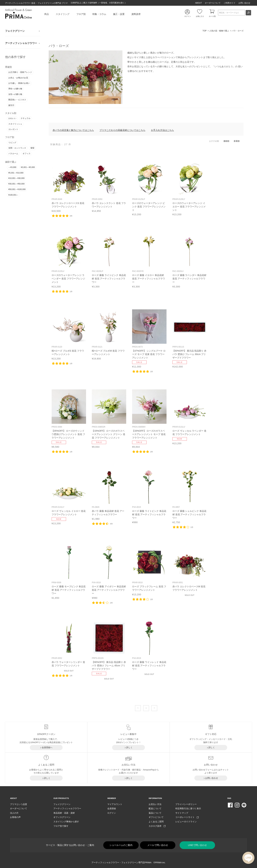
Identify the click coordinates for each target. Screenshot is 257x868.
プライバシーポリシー (186, 804)
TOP (205, 31)
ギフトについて (156, 817)
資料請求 (136, 14)
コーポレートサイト (187, 817)
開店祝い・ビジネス (17, 100)
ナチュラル (26, 118)
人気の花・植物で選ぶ (219, 31)
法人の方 (14, 813)
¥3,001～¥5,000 (28, 167)
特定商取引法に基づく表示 (188, 809)
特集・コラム (99, 14)
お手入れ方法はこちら (162, 130)
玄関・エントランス (17, 148)
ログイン (112, 813)
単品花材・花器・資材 (64, 813)
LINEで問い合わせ (197, 845)
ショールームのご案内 (121, 845)
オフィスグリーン (62, 817)
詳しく (129, 747)
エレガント (13, 129)
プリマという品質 (19, 804)
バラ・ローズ (238, 31)
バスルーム (13, 154)
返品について (155, 813)
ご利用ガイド (229, 3)
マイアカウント (115, 804)
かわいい (12, 118)
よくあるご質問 (156, 822)
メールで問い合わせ (158, 845)
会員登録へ (47, 747)
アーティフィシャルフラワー (21, 43)
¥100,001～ (13, 195)
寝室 (32, 148)
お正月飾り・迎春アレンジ (20, 72)
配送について (155, 809)
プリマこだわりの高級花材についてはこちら (122, 130)
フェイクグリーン (15, 31)
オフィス (27, 154)
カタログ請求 (157, 826)
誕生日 (11, 105)
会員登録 (112, 809)
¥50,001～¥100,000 (17, 189)
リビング (12, 143)
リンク (69, 187)
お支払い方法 (155, 804)
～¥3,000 (12, 167)
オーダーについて (213, 3)
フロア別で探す (61, 826)
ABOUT (198, 3)
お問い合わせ (244, 3)
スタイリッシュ (15, 124)
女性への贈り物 (15, 94)
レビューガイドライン (186, 822)
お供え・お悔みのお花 (18, 78)
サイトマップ (182, 813)
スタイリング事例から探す (66, 822)
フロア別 (81, 14)
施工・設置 (119, 14)
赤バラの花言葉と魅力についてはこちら (73, 130)
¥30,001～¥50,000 (16, 184)
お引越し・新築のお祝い (19, 83)
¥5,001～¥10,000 (16, 173)
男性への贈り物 (15, 89)
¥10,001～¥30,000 (16, 178)
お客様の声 (15, 817)
